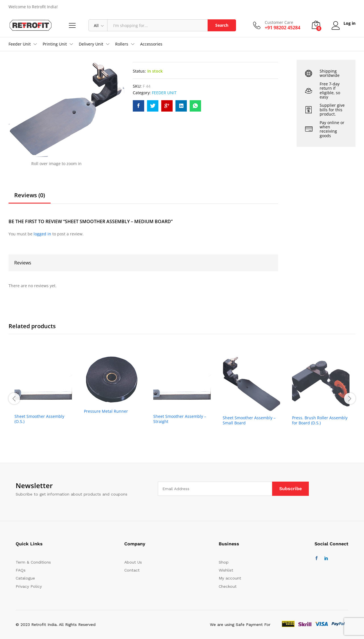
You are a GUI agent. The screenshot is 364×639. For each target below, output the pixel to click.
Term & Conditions (33, 562)
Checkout (228, 586)
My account (230, 578)
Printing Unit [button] (55, 44)
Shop (224, 562)
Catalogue (25, 578)
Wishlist (226, 570)
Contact (132, 570)
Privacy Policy (29, 586)
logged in (42, 234)
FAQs (21, 570)
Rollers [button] (122, 44)
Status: (139, 71)
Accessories (151, 44)
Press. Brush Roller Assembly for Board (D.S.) (320, 420)
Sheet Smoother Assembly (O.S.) (39, 419)
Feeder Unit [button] (20, 44)
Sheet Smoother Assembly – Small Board (249, 420)
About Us (133, 562)
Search (222, 25)
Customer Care (279, 23)
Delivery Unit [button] (91, 44)
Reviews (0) (30, 195)
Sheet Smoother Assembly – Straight (180, 419)
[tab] (30, 198)
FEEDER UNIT (164, 93)
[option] (43, 398)
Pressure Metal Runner (106, 411)
